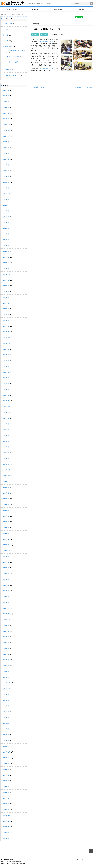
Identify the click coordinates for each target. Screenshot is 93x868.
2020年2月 (6, 528)
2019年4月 (6, 585)
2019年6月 (6, 574)
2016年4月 (6, 792)
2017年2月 (6, 735)
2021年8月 (6, 424)
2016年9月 (6, 764)
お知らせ (6, 29)
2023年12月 (7, 263)
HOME (2, 14)
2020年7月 (6, 499)
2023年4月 (6, 309)
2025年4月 (6, 171)
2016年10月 (7, 758)
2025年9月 (6, 142)
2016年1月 (6, 810)
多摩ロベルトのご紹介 (12, 10)
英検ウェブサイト (48, 68)
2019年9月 (6, 556)
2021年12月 (7, 401)
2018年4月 (6, 654)
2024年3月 (6, 246)
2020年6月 (6, 505)
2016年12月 (7, 746)
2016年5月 (6, 787)
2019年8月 (6, 562)
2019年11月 (7, 545)
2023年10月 (7, 274)
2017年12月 (7, 677)
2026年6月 (6, 90)
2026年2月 (6, 113)
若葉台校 (44, 35)
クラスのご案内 (35, 10)
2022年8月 (6, 355)
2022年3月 (6, 384)
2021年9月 (6, 418)
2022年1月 (6, 395)
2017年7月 (6, 706)
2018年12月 (7, 608)
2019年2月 (6, 597)
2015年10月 (7, 827)
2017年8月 (6, 700)
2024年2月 (6, 251)
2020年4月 (6, 516)
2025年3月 (6, 176)
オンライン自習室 (14, 56)
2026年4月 (6, 102)
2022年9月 (6, 349)
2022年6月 (6, 366)
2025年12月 (7, 125)
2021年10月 (7, 412)
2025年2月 (6, 182)
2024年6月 (6, 228)
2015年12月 (7, 815)
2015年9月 (6, 833)
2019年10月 (7, 551)
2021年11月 (7, 407)
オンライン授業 (13, 62)
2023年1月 (6, 326)
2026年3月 (6, 107)
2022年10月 (7, 343)
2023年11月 (7, 269)
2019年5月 (6, 579)
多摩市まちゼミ (8, 24)
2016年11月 (7, 752)
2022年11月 (7, 338)
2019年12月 (7, 539)
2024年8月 (6, 217)
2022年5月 (6, 372)
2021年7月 (6, 430)
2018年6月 (6, 643)
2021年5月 (6, 441)
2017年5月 (6, 718)
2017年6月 (6, 712)
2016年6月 (6, 781)
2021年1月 (6, 464)
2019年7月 (6, 568)
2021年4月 (6, 447)
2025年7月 (6, 153)
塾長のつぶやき (8, 47)
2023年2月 (6, 320)
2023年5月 (6, 303)
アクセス (81, 10)
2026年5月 (6, 96)
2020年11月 (7, 476)
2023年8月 (6, 286)
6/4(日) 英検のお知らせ (38, 87)
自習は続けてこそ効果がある (84, 87)
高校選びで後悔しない (13, 75)
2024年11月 (7, 200)
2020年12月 (7, 470)
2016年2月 (6, 804)
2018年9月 (6, 625)
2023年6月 (6, 297)
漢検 (37, 39)
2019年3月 (6, 591)
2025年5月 (6, 165)
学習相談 (9, 70)
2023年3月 (6, 315)
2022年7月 (6, 361)
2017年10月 (7, 689)
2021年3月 (6, 453)
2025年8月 (6, 148)
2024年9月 (6, 211)
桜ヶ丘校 (8, 14)
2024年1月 (6, 257)
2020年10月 (7, 482)
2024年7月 (6, 223)
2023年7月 (6, 292)
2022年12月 (7, 332)
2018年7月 (6, 637)
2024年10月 (7, 205)
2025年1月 (6, 188)
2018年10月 (7, 620)
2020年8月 (6, 493)
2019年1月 (6, 602)
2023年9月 (6, 280)
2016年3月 (6, 798)
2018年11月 (7, 614)
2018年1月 (6, 671)
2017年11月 (7, 683)
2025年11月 (7, 130)
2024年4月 (6, 240)
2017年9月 (6, 694)
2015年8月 (6, 838)
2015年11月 (7, 821)
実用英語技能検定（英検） (46, 41)
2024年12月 (7, 194)
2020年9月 (6, 487)
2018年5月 (6, 648)
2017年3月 (6, 729)
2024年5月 (6, 234)
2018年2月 (6, 666)
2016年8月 (6, 769)
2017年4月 (6, 723)
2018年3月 (6, 660)
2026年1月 (6, 119)
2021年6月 (6, 435)
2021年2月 (6, 459)
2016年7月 (6, 775)
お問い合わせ (58, 10)
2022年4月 (6, 378)
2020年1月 (6, 533)
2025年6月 (6, 159)
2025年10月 (7, 136)
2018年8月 (6, 631)
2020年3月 (6, 522)
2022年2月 (6, 389)
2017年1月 (6, 741)
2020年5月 (6, 510)
